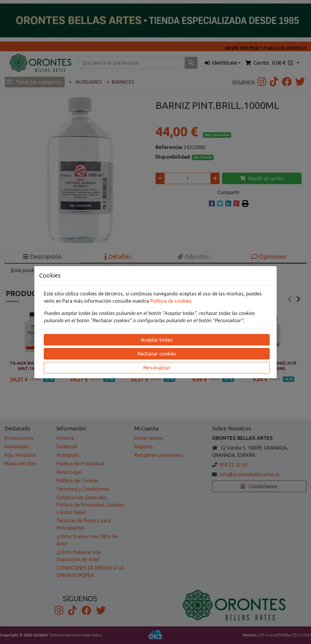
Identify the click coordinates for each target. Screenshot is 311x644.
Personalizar (157, 368)
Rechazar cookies (157, 354)
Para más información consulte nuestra (106, 301)
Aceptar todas (157, 340)
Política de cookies (171, 301)
